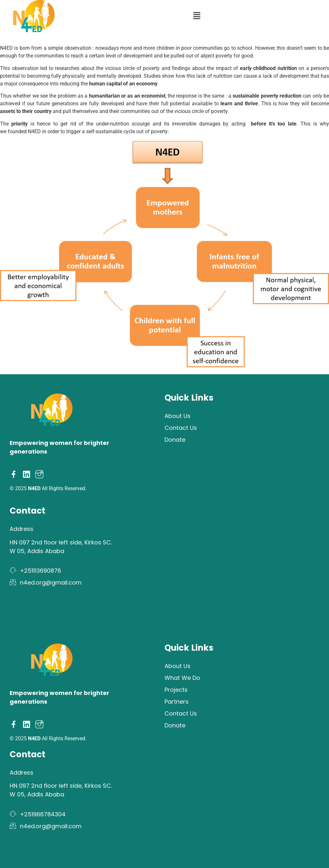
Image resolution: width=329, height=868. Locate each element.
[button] (197, 16)
